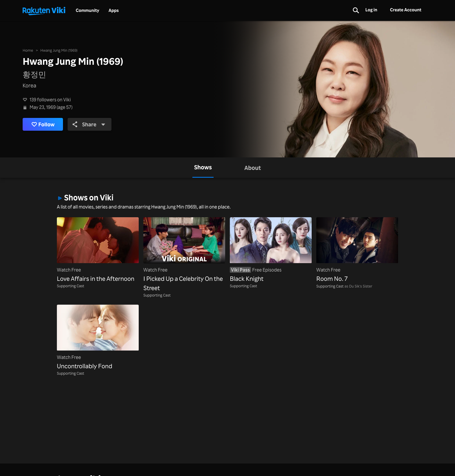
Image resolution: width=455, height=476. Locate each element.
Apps (114, 10)
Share (89, 124)
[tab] (203, 168)
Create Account (406, 10)
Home (28, 50)
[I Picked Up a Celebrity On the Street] (184, 255)
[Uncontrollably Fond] (98, 338)
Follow (43, 124)
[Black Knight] (271, 250)
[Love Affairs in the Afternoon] (98, 250)
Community (87, 10)
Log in (371, 10)
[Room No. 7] (357, 250)
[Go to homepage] (44, 10)
